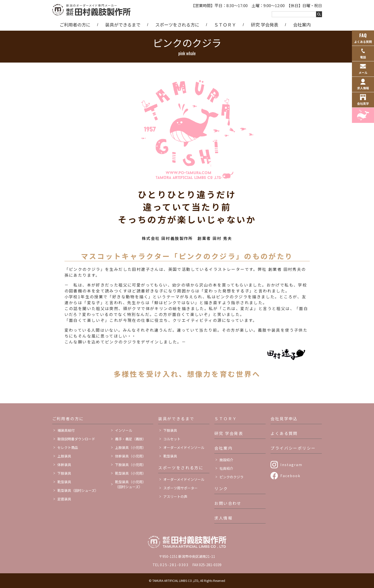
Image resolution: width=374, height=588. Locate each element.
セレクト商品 (68, 447)
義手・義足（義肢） (130, 439)
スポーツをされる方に (177, 25)
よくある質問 (284, 433)
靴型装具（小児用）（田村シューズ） (130, 484)
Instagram (291, 465)
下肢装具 (64, 473)
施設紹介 (226, 460)
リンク (221, 488)
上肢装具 (64, 456)
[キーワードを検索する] (319, 14)
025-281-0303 (174, 565)
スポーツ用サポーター (181, 488)
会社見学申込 (284, 418)
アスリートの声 (175, 497)
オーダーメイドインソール (184, 447)
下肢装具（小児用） (130, 465)
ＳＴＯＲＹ (225, 25)
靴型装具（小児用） (130, 473)
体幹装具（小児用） (130, 456)
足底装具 (64, 499)
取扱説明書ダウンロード (76, 439)
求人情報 (223, 518)
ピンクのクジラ (232, 477)
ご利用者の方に (75, 25)
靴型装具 (64, 482)
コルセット (172, 439)
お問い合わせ (228, 503)
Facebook (290, 476)
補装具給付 (66, 430)
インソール (124, 430)
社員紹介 (226, 468)
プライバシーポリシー (293, 448)
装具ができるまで (123, 25)
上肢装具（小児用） (130, 447)
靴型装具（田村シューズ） (78, 490)
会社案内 (302, 25)
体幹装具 (64, 465)
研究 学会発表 (265, 25)
